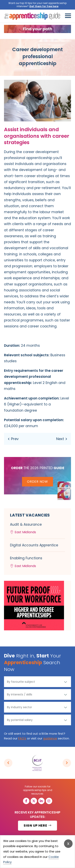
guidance (50, 738)
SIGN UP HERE (37, 826)
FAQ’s (22, 738)
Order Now (37, 482)
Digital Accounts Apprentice (34, 545)
